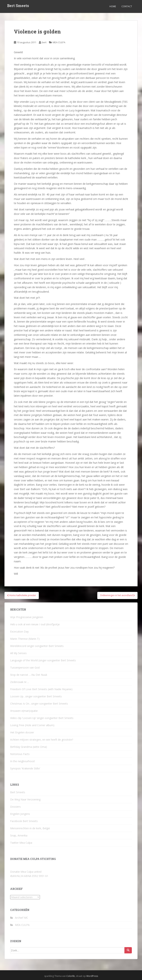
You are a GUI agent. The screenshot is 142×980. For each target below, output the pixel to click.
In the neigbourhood (22, 761)
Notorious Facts (20, 754)
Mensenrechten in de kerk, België (30, 828)
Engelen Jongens (20, 814)
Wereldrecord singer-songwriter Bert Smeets (37, 646)
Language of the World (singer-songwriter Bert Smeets (43, 660)
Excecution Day (19, 632)
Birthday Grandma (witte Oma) (29, 747)
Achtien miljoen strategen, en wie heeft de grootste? (42, 740)
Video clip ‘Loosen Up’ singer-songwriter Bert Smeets (42, 718)
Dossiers (15, 807)
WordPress (92, 976)
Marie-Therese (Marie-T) (25, 639)
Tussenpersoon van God (25, 668)
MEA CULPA (59, 42)
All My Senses (18, 653)
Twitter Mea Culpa (21, 843)
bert (44, 42)
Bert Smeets (18, 6)
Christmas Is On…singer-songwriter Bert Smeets (39, 704)
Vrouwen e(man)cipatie (24, 711)
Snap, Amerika (19, 835)
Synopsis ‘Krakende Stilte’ (25, 768)
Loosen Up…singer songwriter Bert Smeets (36, 696)
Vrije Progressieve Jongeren (27, 617)
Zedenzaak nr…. (20, 682)
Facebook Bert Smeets (24, 821)
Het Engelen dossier (22, 732)
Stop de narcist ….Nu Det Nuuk (29, 675)
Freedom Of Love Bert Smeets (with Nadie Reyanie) (41, 689)
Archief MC (22, 918)
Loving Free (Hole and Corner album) (32, 725)
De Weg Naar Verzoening (25, 799)
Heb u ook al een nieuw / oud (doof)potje (35, 624)
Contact (127, 6)
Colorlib (71, 976)
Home (113, 6)
